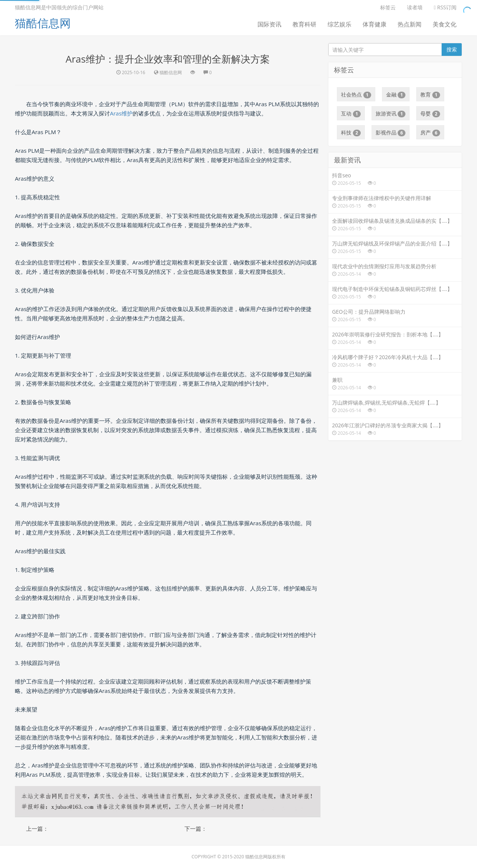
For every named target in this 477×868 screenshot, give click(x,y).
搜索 (452, 49)
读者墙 (415, 7)
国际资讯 (269, 24)
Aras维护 (121, 113)
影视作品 (391, 133)
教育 (430, 95)
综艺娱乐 (339, 24)
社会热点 (356, 95)
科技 (351, 133)
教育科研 (304, 24)
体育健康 (375, 24)
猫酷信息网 (43, 23)
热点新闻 (410, 24)
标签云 (388, 7)
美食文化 (445, 24)
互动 (351, 114)
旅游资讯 (391, 114)
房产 (430, 133)
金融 (396, 95)
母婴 (430, 114)
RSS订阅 (445, 7)
